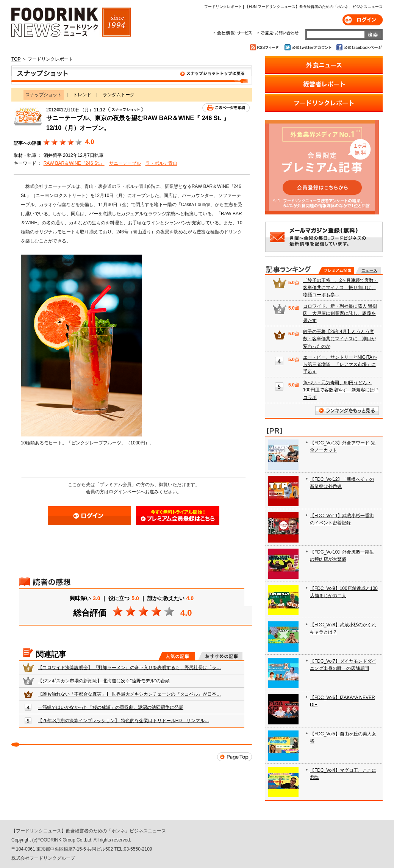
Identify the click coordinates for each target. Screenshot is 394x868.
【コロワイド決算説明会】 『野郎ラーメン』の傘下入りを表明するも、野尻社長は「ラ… (129, 668)
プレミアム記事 (336, 271)
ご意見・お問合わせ (278, 33)
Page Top (235, 757)
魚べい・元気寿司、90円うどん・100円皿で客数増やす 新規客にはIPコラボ (341, 390)
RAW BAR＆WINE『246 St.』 (74, 163)
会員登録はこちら (178, 516)
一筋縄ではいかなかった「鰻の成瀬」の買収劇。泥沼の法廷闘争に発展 (111, 707)
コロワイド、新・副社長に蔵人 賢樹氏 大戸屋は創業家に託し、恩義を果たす (340, 313)
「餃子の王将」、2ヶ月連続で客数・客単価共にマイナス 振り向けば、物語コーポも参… (341, 288)
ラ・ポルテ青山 (161, 163)
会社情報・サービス (234, 33)
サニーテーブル (125, 163)
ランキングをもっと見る (347, 411)
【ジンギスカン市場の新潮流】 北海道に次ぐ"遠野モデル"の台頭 (104, 681)
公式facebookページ (359, 47)
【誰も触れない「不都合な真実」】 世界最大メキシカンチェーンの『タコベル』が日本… (129, 694)
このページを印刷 (226, 108)
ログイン (363, 20)
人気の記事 (177, 656)
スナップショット (132, 75)
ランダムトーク (119, 95)
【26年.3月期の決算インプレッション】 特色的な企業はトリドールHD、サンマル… (124, 721)
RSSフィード (265, 47)
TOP (16, 59)
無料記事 (368, 271)
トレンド (82, 95)
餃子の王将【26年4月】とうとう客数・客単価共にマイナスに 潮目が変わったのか (339, 339)
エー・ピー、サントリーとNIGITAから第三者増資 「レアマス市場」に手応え (340, 364)
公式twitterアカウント (309, 47)
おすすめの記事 (220, 656)
